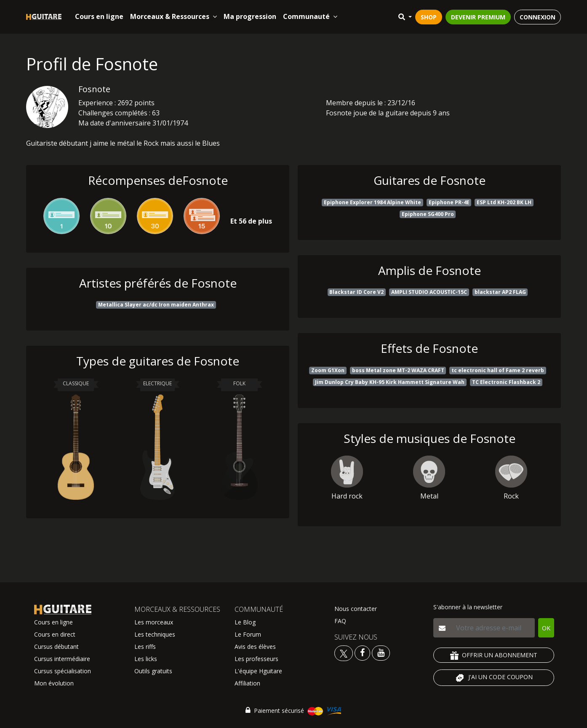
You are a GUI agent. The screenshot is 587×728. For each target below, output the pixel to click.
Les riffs (145, 647)
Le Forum (248, 634)
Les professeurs (256, 659)
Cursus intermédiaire (62, 659)
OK (546, 628)
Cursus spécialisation (63, 671)
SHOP (429, 17)
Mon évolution (54, 683)
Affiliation (247, 683)
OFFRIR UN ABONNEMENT (494, 655)
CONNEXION (538, 17)
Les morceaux (154, 622)
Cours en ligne (99, 16)
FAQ (340, 621)
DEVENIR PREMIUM (478, 17)
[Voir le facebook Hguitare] (362, 652)
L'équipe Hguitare (258, 671)
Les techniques (155, 634)
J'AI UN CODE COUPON (494, 678)
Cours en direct (55, 634)
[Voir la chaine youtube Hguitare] (381, 652)
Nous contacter (356, 609)
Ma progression (250, 16)
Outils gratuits (153, 671)
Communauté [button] (310, 16)
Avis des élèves (255, 647)
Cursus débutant (56, 647)
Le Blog (245, 622)
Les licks (146, 659)
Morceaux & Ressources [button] (173, 16)
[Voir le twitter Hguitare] (344, 652)
